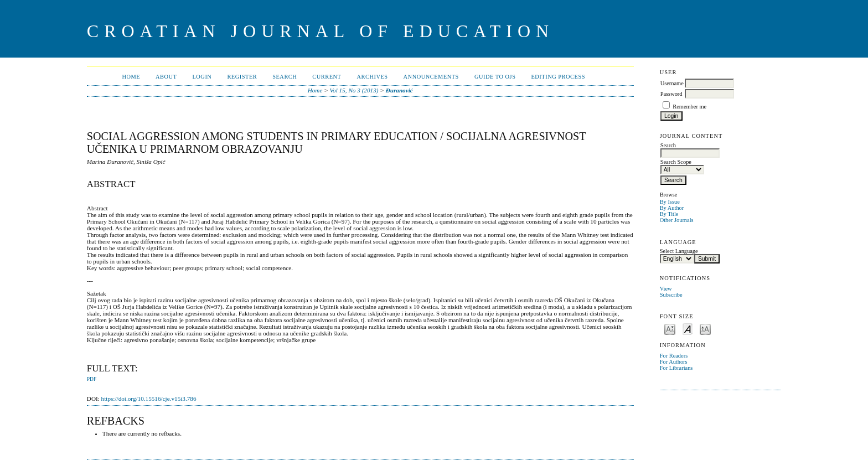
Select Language (679, 251)
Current (327, 77)
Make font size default (688, 329)
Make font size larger (705, 329)
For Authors (674, 362)
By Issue (670, 202)
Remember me (689, 107)
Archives (372, 77)
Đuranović (399, 90)
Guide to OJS (495, 77)
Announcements (431, 77)
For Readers (674, 356)
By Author (672, 208)
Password (671, 94)
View (666, 289)
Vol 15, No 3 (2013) (354, 90)
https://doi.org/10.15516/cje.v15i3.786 (149, 399)
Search (285, 77)
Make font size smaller (670, 329)
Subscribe (671, 295)
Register (242, 77)
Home (131, 77)
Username (672, 83)
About (166, 77)
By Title (669, 214)
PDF (92, 379)
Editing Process (558, 77)
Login (202, 77)
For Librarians (676, 368)
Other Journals (677, 220)
